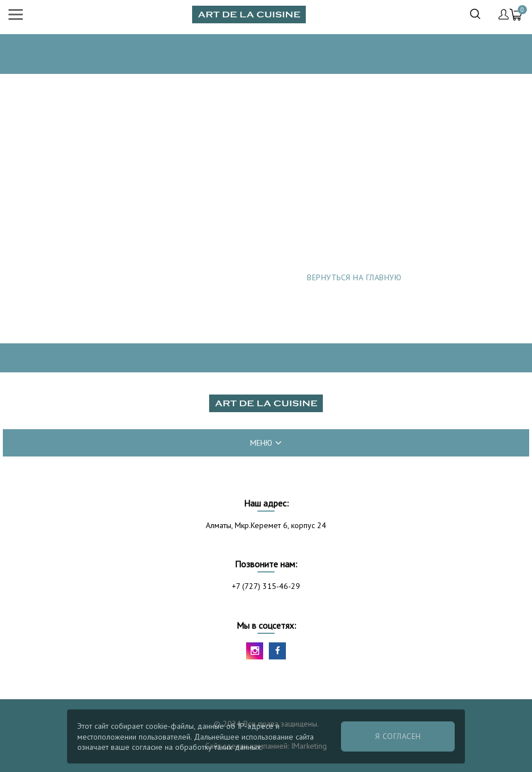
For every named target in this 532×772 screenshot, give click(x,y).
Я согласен (398, 736)
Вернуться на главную (354, 277)
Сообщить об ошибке (354, 319)
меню (266, 443)
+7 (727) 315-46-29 (266, 586)
